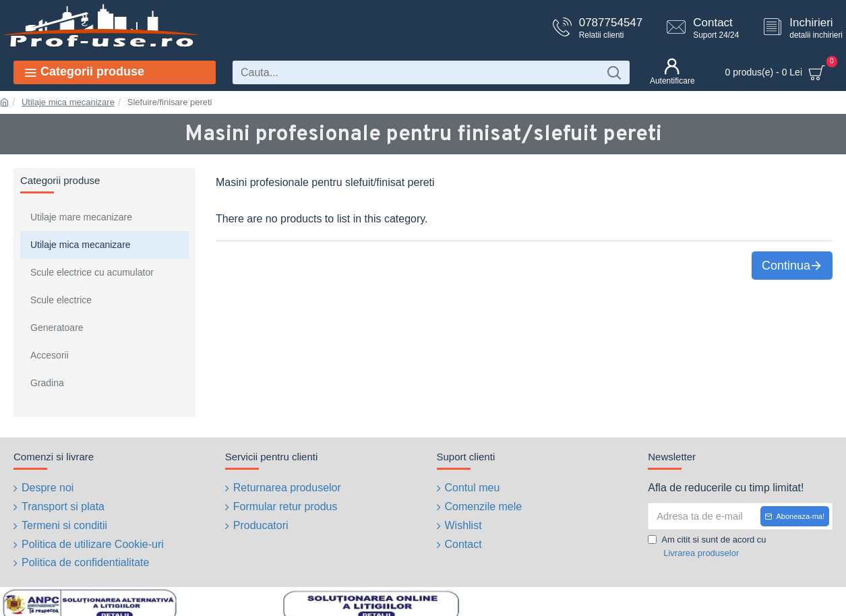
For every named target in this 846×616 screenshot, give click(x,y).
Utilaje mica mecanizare (68, 102)
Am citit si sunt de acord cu (707, 547)
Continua (786, 266)
